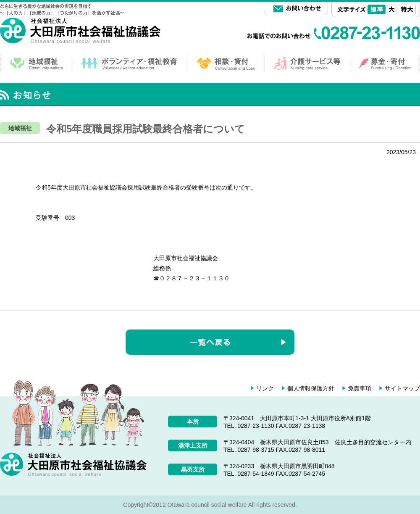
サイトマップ (402, 388)
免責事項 (360, 388)
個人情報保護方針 (311, 388)
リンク (265, 388)
